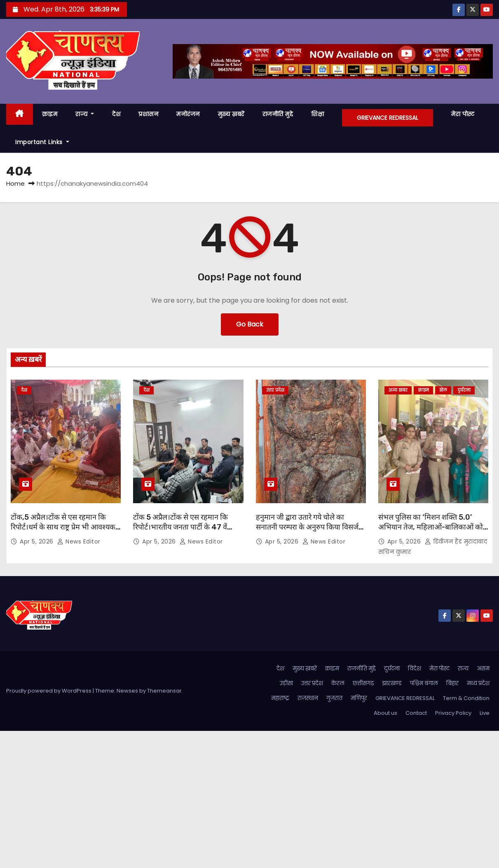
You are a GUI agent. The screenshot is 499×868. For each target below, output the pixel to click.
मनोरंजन (188, 114)
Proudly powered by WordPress (49, 691)
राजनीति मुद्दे (278, 114)
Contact (416, 713)
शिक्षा (317, 114)
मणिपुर (359, 698)
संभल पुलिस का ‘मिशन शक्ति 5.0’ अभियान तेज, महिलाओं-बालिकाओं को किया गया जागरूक (431, 527)
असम (483, 668)
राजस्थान (308, 698)
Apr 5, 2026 (37, 541)
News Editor (79, 541)
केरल (338, 683)
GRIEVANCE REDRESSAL (388, 118)
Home (15, 183)
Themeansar (164, 691)
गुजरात (334, 698)
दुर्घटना (464, 390)
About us (385, 713)
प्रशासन (148, 114)
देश (116, 114)
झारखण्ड (392, 683)
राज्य (85, 114)
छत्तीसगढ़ (363, 683)
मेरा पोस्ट (463, 114)
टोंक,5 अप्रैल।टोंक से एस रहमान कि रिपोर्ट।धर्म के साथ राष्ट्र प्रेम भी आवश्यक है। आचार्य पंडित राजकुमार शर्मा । (63, 527)
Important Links (42, 142)
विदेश (415, 668)
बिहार (452, 683)
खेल (443, 390)
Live (485, 713)
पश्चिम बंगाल (424, 683)
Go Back (250, 324)
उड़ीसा (286, 683)
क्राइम (50, 114)
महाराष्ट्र (280, 698)
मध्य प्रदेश (478, 683)
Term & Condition (466, 698)
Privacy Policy (453, 713)
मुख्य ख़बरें (231, 114)
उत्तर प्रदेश (275, 390)
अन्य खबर (398, 390)
